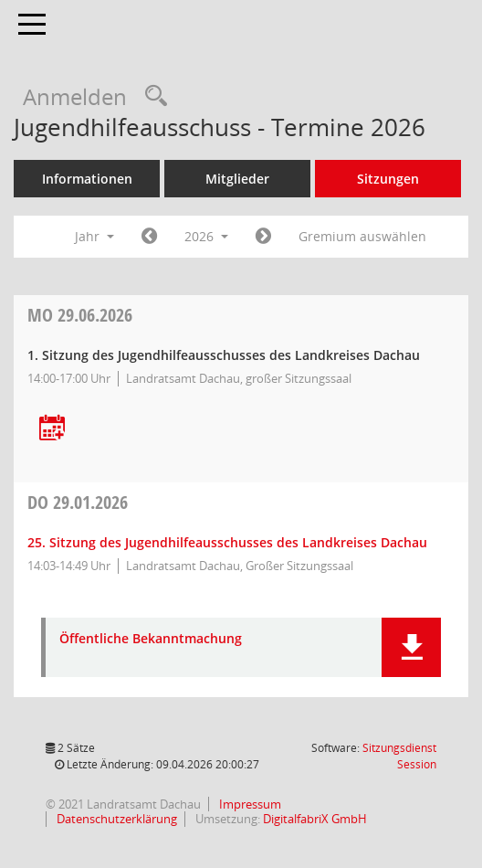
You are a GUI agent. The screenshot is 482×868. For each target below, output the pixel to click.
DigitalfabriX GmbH (315, 819)
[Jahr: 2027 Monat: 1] (263, 237)
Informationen (87, 179)
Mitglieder (237, 179)
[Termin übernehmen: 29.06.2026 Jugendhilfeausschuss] (52, 429)
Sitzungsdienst (399, 756)
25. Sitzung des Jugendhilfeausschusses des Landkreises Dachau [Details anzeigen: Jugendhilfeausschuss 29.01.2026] (227, 542)
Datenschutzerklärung (115, 819)
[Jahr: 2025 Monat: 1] (149, 237)
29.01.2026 (78, 502)
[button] (411, 647)
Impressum (249, 804)
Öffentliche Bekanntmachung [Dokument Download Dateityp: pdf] (151, 639)
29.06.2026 (80, 315)
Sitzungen (388, 179)
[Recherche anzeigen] (152, 96)
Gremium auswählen (362, 236)
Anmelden (75, 96)
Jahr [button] (94, 236)
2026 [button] (206, 236)
